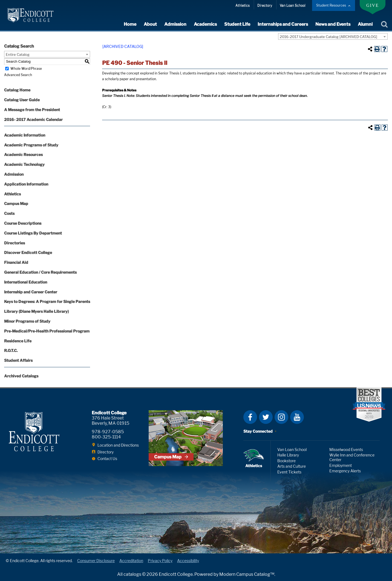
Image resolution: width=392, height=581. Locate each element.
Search (384, 24)
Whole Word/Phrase (26, 69)
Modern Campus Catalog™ (247, 574)
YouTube (297, 417)
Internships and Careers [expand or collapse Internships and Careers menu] (283, 24)
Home (130, 24)
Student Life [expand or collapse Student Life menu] (237, 24)
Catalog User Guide (22, 100)
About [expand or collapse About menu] (150, 24)
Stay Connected (258, 431)
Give (373, 5)
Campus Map (16, 203)
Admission (14, 174)
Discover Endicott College (28, 252)
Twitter (266, 417)
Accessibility (188, 561)
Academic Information (25, 135)
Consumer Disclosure (96, 561)
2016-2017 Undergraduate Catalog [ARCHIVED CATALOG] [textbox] (328, 37)
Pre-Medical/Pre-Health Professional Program (47, 331)
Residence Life (18, 341)
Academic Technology (24, 164)
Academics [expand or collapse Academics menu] (205, 24)
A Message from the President (32, 110)
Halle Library (288, 455)
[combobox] (333, 36)
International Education (26, 282)
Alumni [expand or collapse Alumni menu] (365, 24)
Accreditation (131, 561)
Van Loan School (293, 5)
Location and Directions (118, 445)
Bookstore (286, 461)
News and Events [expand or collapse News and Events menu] (333, 24)
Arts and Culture (292, 466)
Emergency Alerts (345, 471)
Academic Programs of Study (31, 145)
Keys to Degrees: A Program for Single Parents (47, 301)
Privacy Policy (160, 561)
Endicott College (31, 15)
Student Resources (331, 5)
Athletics (243, 5)
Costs (9, 213)
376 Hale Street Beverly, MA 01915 (110, 421)
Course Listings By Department (33, 233)
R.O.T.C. (11, 350)
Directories (15, 243)
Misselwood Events (346, 450)
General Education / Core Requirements (40, 272)
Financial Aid (16, 262)
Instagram (281, 417)
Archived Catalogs (21, 376)
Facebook (250, 417)
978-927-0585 (108, 432)
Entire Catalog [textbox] (18, 54)
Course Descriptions (23, 223)
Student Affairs (18, 360)
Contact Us (107, 459)
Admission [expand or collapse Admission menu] (175, 24)
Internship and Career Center (31, 292)
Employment (341, 465)
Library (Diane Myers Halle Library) (36, 311)
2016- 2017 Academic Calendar (33, 119)
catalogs (132, 574)
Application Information (26, 184)
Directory (265, 5)
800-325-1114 (106, 437)
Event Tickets (289, 472)
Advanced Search (18, 75)
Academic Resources (23, 154)
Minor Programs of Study (27, 321)
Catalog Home (17, 90)
